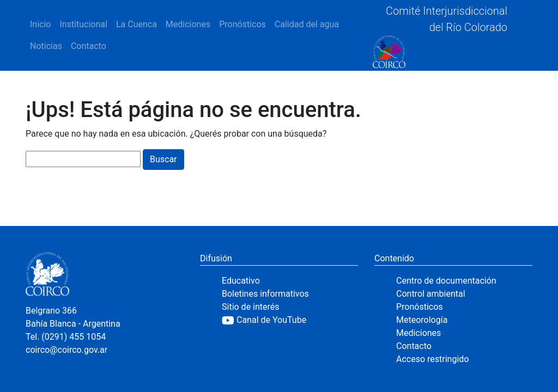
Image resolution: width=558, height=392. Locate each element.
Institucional (83, 24)
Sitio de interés (251, 307)
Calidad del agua (307, 24)
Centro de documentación (446, 281)
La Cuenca (137, 24)
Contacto (89, 46)
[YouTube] (290, 320)
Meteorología (422, 320)
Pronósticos (242, 24)
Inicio (40, 24)
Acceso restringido (432, 359)
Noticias (46, 46)
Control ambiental (431, 294)
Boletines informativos (265, 294)
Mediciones (188, 24)
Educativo (241, 281)
